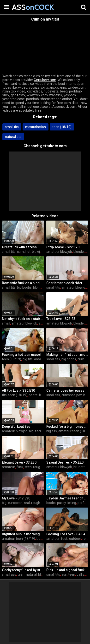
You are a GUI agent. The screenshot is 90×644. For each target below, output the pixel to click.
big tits (28, 359)
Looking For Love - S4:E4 (66, 534)
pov (79, 395)
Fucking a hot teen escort (22, 355)
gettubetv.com (53, 146)
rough (36, 503)
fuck (20, 467)
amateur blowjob (59, 252)
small (6, 323)
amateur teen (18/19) (18, 539)
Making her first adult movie (67, 355)
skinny (43, 323)
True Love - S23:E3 (61, 319)
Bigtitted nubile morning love (23, 534)
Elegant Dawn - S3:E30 (19, 462)
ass (64, 574)
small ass (9, 574)
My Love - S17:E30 (16, 498)
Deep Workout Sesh (17, 427)
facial (39, 431)
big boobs (24, 287)
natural (31, 574)
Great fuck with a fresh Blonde (23, 247)
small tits (12, 127)
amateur (9, 467)
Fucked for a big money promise (67, 427)
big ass (52, 431)
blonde (79, 252)
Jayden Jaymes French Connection (67, 498)
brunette (80, 467)
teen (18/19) (62, 127)
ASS (24, 7)
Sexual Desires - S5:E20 (65, 462)
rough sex (41, 467)
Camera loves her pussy (65, 390)
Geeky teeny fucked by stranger (23, 570)
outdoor (75, 539)
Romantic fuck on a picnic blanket (23, 283)
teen (28, 467)
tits (4, 395)
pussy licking (67, 503)
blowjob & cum (43, 252)
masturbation (36, 127)
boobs (51, 503)
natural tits (13, 137)
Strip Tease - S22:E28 (63, 247)
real (27, 503)
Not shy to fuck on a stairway (23, 319)
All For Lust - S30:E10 (18, 390)
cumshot (24, 252)
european (15, 503)
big (31, 431)
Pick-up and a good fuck (65, 570)
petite (33, 395)
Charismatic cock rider (64, 283)
